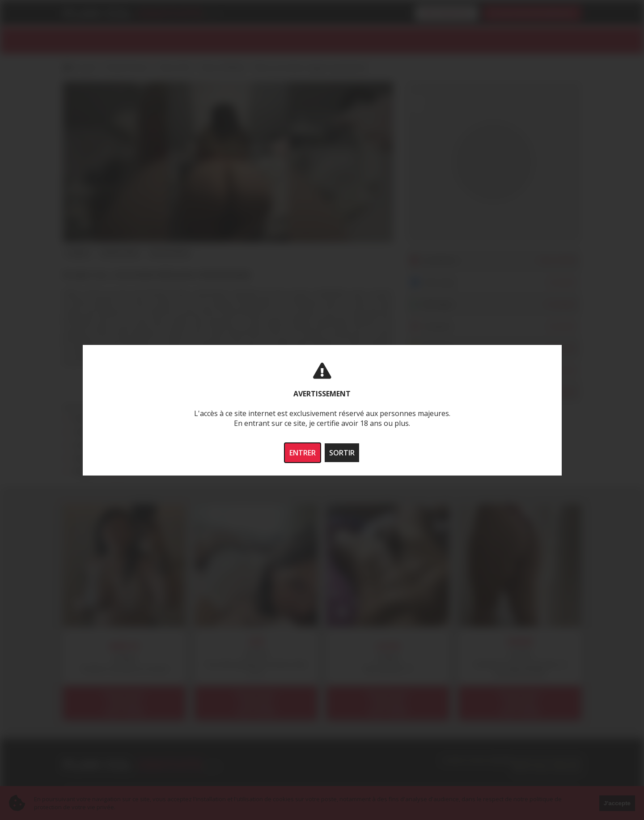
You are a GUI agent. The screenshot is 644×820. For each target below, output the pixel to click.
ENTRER (303, 453)
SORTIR (342, 453)
